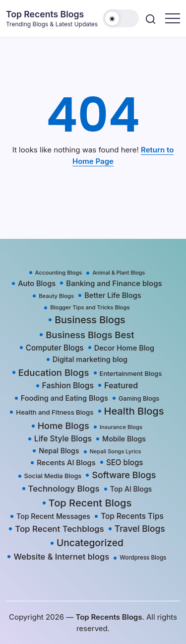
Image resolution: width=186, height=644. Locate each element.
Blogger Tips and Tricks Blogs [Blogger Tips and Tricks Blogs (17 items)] (90, 307)
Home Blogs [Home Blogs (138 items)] (63, 426)
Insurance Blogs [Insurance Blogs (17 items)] (121, 427)
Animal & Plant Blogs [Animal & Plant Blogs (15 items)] (119, 273)
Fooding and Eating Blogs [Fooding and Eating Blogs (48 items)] (64, 398)
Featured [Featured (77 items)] (121, 385)
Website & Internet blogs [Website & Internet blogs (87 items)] (61, 557)
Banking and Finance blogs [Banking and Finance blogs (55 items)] (114, 283)
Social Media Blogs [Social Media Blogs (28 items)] (53, 476)
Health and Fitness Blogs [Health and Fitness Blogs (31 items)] (55, 412)
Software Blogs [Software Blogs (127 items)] (124, 475)
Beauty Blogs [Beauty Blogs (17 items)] (56, 296)
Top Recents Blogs (45, 14)
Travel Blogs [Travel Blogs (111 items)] (140, 529)
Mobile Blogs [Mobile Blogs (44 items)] (124, 439)
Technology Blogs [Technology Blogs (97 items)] (64, 489)
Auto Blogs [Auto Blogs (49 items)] (37, 284)
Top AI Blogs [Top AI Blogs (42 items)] (131, 489)
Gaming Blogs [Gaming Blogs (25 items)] (139, 398)
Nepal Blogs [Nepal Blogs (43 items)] (59, 451)
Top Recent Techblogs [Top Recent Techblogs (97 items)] (59, 529)
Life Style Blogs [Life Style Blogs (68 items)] (63, 439)
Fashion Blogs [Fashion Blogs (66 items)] (68, 386)
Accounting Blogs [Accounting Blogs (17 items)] (59, 273)
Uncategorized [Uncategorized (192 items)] (90, 543)
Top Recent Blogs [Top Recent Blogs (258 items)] (90, 503)
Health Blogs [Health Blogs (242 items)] (134, 411)
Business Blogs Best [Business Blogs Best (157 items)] (90, 335)
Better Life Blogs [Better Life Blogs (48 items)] (113, 295)
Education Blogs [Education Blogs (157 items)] (54, 372)
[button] (121, 18)
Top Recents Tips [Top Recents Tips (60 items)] (132, 516)
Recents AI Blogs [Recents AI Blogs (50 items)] (66, 463)
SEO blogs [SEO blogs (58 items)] (125, 463)
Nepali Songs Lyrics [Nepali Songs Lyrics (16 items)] (116, 451)
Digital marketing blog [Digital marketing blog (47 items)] (90, 359)
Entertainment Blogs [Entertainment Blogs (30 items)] (131, 373)
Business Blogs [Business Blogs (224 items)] (90, 320)
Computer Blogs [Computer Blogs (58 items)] (55, 348)
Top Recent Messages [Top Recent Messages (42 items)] (53, 516)
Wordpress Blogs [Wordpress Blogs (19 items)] (143, 558)
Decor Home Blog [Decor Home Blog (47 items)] (124, 348)
